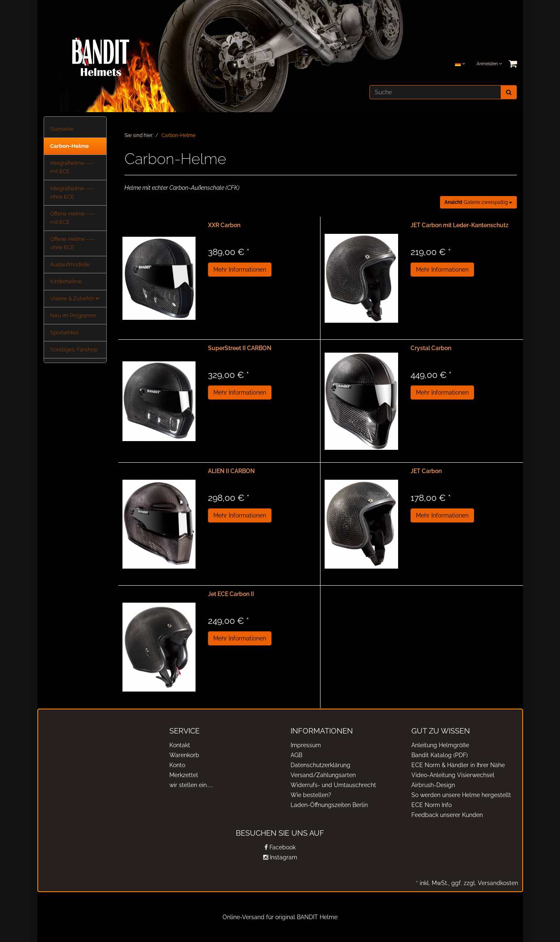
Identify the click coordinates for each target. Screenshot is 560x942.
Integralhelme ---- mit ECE (72, 167)
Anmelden (489, 64)
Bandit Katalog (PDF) (440, 755)
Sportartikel (64, 332)
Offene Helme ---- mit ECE (72, 218)
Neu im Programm (73, 315)
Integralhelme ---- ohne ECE (72, 193)
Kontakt (180, 745)
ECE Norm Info (432, 805)
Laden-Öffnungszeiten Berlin (329, 805)
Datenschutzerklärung (320, 765)
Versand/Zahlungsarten (323, 775)
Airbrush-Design (433, 785)
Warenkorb (184, 755)
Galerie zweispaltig (478, 202)
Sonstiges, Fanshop (74, 350)
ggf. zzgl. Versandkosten (484, 883)
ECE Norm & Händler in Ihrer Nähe (458, 765)
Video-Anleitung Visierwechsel (453, 775)
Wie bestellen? (311, 795)
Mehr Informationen (240, 270)
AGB (296, 755)
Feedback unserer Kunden (447, 815)
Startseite (62, 129)
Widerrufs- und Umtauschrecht (333, 785)
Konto (177, 765)
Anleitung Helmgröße (440, 745)
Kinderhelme (66, 281)
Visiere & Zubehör (75, 298)
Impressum (306, 745)
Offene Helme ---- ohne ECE (72, 243)
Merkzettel (184, 775)
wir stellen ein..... (191, 785)
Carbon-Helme (70, 146)
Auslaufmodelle (70, 264)
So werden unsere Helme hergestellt (461, 795)
